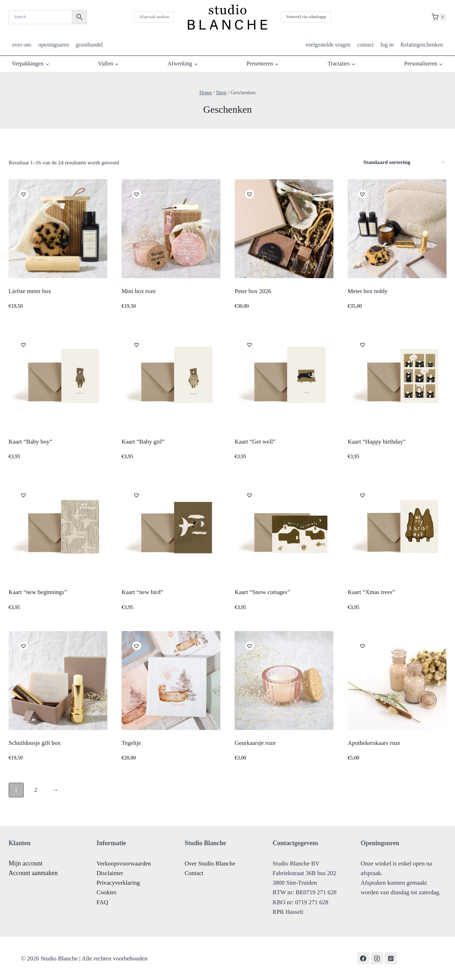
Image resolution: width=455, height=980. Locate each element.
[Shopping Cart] (439, 17)
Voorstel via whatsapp (306, 17)
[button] (23, 193)
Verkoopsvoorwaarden (124, 864)
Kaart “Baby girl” (143, 442)
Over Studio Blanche (210, 864)
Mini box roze (139, 291)
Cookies (107, 892)
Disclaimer (110, 873)
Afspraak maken (154, 17)
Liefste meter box (30, 291)
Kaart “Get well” (255, 442)
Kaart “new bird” (142, 592)
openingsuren (53, 45)
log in (387, 45)
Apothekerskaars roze (374, 743)
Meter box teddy (368, 291)
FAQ (103, 902)
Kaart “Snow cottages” (262, 592)
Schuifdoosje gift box (34, 743)
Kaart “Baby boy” (30, 442)
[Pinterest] (391, 958)
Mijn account (25, 863)
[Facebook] (363, 958)
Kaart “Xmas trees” (371, 592)
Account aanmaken (33, 873)
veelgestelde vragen (328, 45)
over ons (22, 45)
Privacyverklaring (118, 883)
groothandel (89, 45)
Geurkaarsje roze (255, 743)
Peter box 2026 (253, 291)
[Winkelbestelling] (404, 162)
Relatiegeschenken (422, 45)
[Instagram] (377, 958)
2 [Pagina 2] (36, 790)
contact (365, 45)
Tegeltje (131, 743)
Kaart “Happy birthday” (377, 442)
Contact (194, 873)
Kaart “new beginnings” (38, 592)
